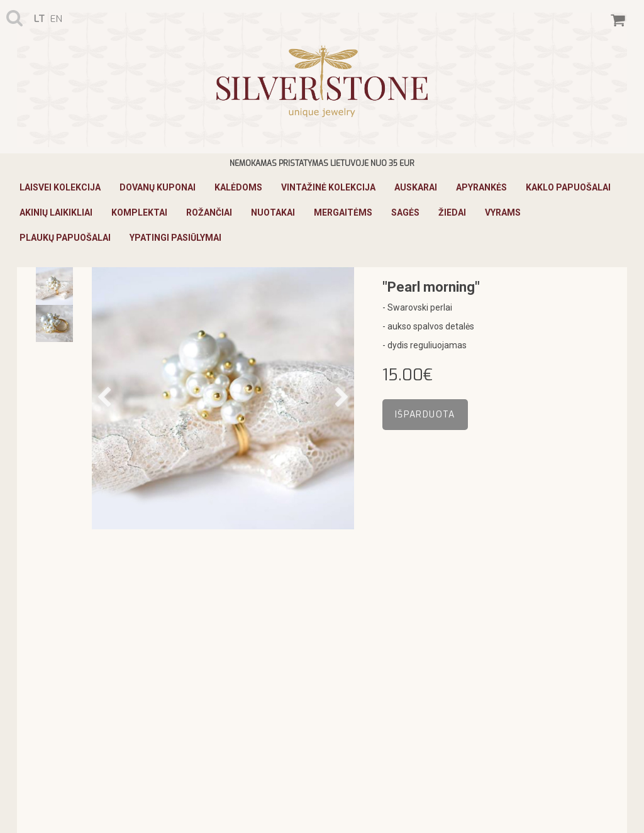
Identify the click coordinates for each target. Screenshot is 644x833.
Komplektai (139, 212)
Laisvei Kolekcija (60, 187)
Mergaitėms (343, 212)
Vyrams (503, 212)
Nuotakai (273, 212)
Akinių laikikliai (56, 212)
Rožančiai (209, 212)
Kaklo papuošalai (568, 187)
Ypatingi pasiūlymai (175, 238)
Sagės (405, 212)
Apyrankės (481, 187)
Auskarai (416, 187)
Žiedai (452, 212)
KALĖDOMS (238, 187)
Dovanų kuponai (158, 187)
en (56, 19)
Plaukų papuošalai (65, 238)
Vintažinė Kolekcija (328, 187)
